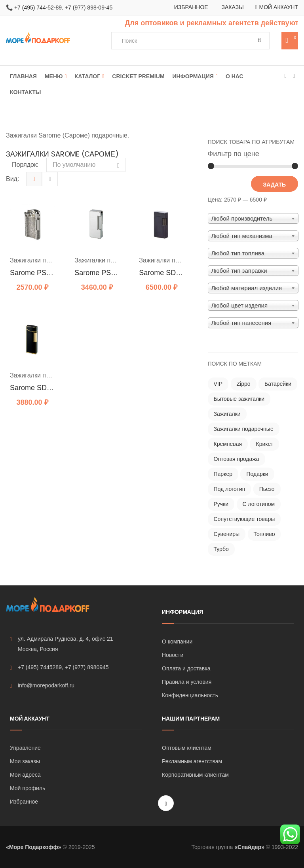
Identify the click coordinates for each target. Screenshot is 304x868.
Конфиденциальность (190, 695)
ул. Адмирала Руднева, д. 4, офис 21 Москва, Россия (62, 644)
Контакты (25, 92)
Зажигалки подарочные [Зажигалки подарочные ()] (244, 429)
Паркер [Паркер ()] (223, 474)
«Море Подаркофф (32, 847)
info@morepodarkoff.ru (42, 686)
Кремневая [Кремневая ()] (228, 444)
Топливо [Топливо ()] (264, 534)
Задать (275, 185)
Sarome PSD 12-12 (41, 273)
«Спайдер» (249, 847)
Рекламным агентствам (192, 761)
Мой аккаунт (279, 7)
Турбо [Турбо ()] (221, 549)
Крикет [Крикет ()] (264, 444)
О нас (235, 76)
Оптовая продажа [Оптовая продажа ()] (237, 459)
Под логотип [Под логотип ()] (230, 489)
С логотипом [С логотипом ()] (259, 504)
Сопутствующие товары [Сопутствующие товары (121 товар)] (244, 519)
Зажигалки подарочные (44, 260)
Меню (54, 76)
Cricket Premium (138, 76)
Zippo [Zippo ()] (244, 384)
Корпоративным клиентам (195, 775)
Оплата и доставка (186, 668)
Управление (25, 748)
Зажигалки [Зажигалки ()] (227, 414)
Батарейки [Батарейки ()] (278, 384)
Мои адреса (25, 775)
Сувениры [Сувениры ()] (227, 534)
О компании (177, 642)
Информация (193, 76)
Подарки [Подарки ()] (257, 474)
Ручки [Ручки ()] (221, 504)
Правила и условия (187, 682)
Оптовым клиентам (187, 748)
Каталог (88, 76)
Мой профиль (28, 788)
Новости (173, 655)
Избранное (191, 7)
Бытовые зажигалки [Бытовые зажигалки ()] (239, 399)
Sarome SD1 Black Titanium (183, 273)
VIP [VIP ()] (218, 384)
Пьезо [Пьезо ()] (267, 489)
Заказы (233, 7)
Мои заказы (25, 761)
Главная (23, 76)
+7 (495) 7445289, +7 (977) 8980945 (59, 667)
